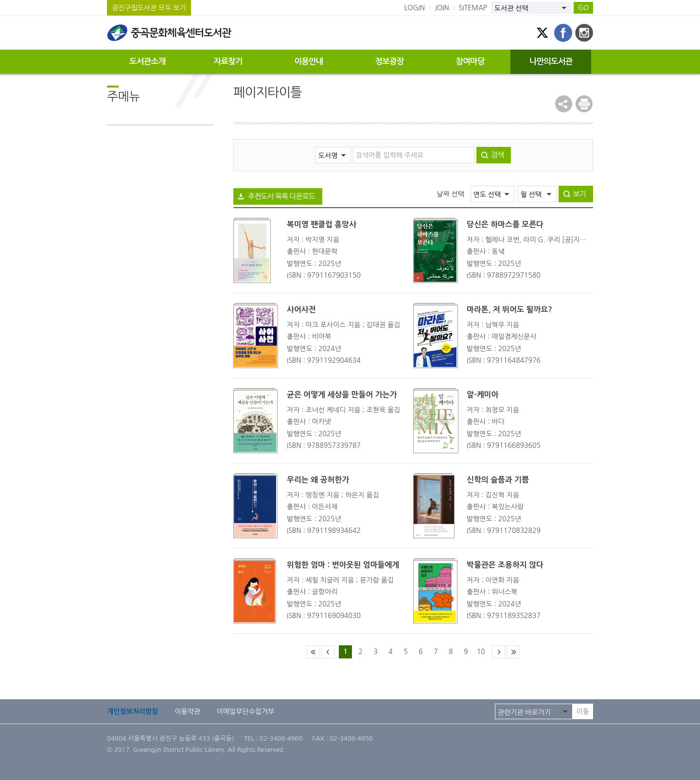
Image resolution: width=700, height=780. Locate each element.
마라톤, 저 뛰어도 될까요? (509, 310)
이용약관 (187, 711)
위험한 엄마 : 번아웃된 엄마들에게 (343, 565)
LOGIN (414, 8)
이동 (583, 711)
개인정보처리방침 (132, 711)
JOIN (442, 8)
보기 (579, 194)
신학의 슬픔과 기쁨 (498, 480)
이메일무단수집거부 (245, 711)
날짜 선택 (450, 194)
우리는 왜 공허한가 (318, 480)
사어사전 (301, 310)
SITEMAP (473, 8)
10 (481, 652)
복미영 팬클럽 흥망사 (322, 224)
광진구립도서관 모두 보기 (149, 8)
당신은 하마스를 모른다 (505, 224)
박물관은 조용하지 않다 (505, 565)
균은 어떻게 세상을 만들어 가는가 (342, 395)
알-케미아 (482, 395)
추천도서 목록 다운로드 (281, 196)
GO (583, 8)
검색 (497, 155)
